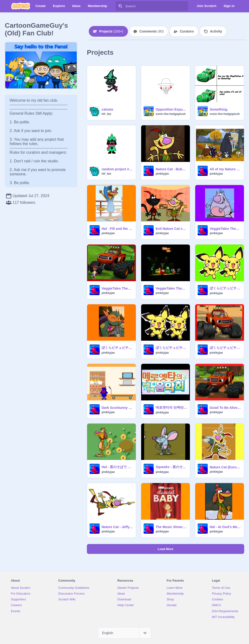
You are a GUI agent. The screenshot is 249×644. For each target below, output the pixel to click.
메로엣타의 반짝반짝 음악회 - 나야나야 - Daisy (171, 407)
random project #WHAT (117, 169)
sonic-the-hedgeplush (171, 114)
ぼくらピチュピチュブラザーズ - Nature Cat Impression (171, 348)
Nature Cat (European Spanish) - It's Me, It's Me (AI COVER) (225, 467)
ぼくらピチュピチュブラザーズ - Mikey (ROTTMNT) (117, 348)
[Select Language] (124, 633)
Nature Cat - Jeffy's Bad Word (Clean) (117, 527)
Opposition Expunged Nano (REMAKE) (171, 109)
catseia (107, 109)
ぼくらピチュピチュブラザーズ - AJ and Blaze (225, 348)
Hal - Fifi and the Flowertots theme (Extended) (117, 229)
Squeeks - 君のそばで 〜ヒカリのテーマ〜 (171, 467)
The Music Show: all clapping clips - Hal (171, 527)
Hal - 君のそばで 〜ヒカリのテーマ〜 (117, 467)
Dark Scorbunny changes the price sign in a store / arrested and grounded (117, 408)
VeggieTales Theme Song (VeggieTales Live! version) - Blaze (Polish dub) (117, 288)
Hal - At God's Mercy (225, 527)
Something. (219, 109)
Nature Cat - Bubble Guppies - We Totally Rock (171, 169)
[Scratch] (21, 6)
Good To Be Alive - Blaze (225, 408)
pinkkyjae (162, 174)
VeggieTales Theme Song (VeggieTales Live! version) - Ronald (225, 229)
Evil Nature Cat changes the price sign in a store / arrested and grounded (171, 229)
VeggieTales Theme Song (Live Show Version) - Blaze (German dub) (171, 288)
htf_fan (106, 114)
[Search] (120, 6)
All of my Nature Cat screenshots (225, 169)
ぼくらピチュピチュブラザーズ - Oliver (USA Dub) (225, 288)
